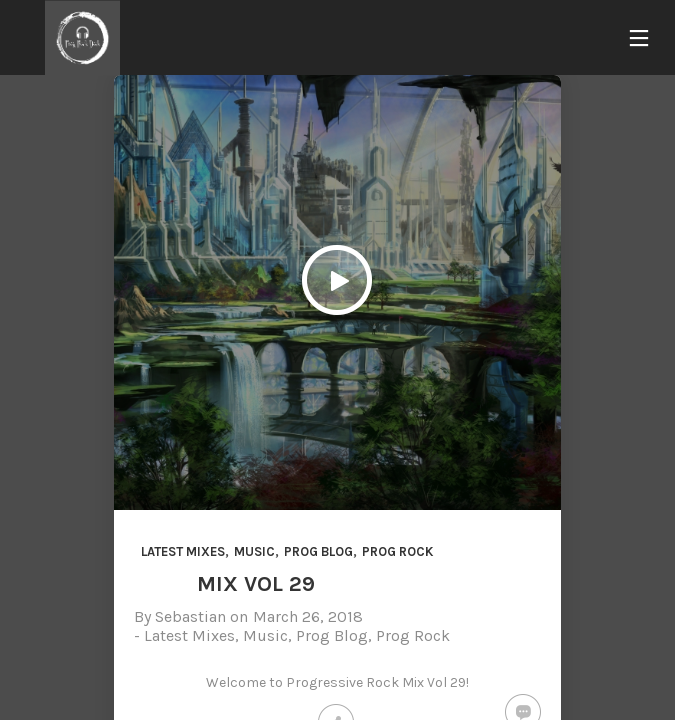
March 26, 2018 (308, 616)
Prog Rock (397, 551)
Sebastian (190, 616)
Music (254, 551)
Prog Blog (318, 551)
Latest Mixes (183, 551)
